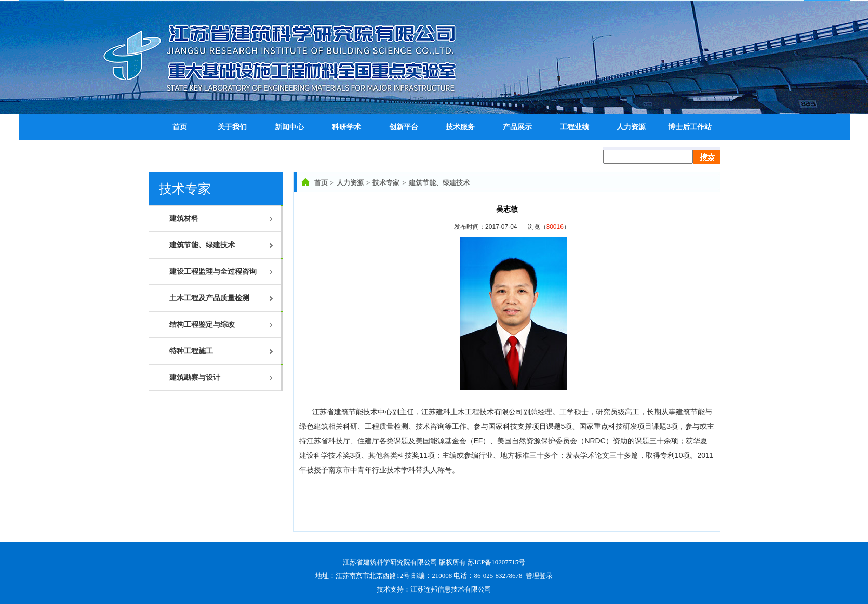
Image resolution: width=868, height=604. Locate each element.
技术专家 (386, 183)
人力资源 (350, 183)
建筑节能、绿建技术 (439, 183)
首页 (321, 183)
